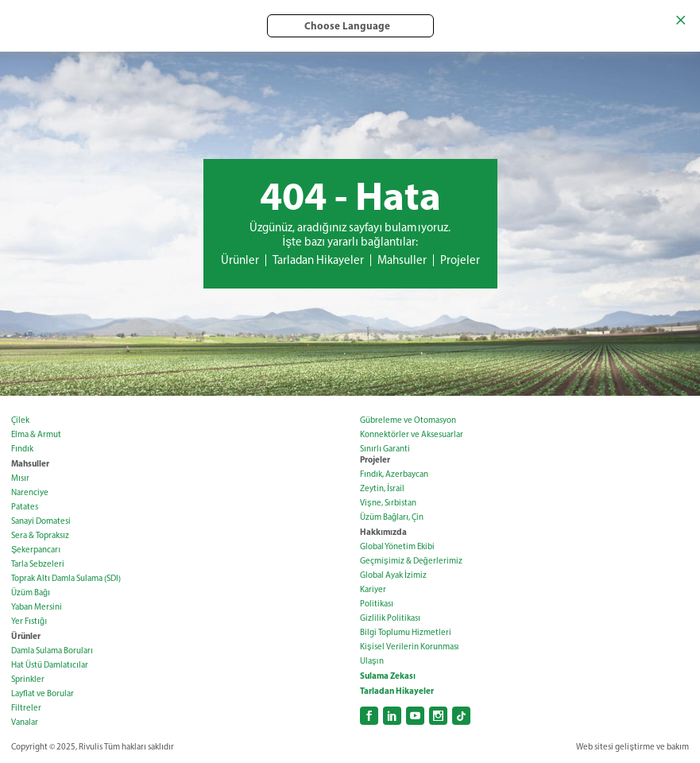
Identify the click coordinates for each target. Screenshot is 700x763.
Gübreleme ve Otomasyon (408, 420)
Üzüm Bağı (31, 593)
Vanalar (25, 722)
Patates (25, 507)
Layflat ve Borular (43, 693)
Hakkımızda (383, 532)
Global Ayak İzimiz (393, 575)
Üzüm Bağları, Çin (392, 517)
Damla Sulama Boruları (52, 651)
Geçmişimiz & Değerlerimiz (411, 561)
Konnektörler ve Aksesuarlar (412, 434)
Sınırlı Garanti (385, 449)
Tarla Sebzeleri (38, 564)
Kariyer (373, 589)
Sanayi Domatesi (41, 521)
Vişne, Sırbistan (388, 503)
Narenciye (30, 492)
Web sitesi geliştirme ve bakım (632, 747)
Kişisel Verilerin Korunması (410, 647)
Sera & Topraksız (40, 535)
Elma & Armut (36, 434)
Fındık (22, 449)
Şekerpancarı (36, 550)
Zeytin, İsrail (382, 488)
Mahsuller (402, 260)
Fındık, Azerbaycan (394, 474)
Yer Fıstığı (29, 621)
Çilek (20, 420)
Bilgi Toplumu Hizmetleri (406, 632)
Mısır (20, 478)
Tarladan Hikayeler (318, 260)
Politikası (377, 604)
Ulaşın (372, 661)
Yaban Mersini (37, 607)
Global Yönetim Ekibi (397, 546)
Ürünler (240, 260)
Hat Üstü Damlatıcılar (50, 665)
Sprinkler (28, 679)
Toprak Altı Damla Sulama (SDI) (66, 578)
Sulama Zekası (388, 676)
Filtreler (26, 708)
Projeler (460, 260)
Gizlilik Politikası (390, 618)
